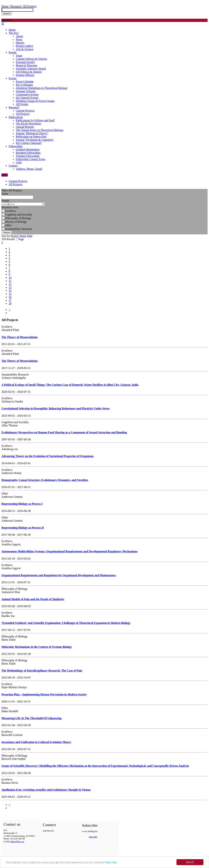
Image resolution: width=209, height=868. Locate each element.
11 (10, 281)
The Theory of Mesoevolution (19, 337)
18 (10, 304)
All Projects (30, 6)
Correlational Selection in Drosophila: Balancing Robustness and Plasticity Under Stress (56, 408)
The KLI (14, 33)
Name (5, 194)
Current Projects (25, 111)
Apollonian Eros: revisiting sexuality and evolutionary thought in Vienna (46, 790)
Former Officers (25, 75)
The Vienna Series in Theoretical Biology (40, 130)
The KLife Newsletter (28, 124)
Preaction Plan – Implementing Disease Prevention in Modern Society (44, 694)
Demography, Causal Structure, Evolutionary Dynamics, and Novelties (45, 480)
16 (10, 297)
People (13, 52)
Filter (5, 175)
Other (7, 225)
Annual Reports (25, 127)
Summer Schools (26, 91)
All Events (22, 104)
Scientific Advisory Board (31, 69)
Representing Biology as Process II (23, 528)
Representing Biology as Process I (22, 504)
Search (7, 14)
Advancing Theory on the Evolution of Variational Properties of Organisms (48, 456)
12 (10, 284)
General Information (28, 149)
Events (13, 78)
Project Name (19, 236)
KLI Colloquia (24, 85)
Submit (7, 233)
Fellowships (16, 146)
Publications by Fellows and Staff (35, 120)
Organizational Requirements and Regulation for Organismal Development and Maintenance (59, 575)
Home (5, 6)
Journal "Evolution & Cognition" (35, 140)
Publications (16, 117)
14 (10, 291)
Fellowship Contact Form (31, 159)
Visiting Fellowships (28, 156)
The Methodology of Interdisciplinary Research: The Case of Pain (42, 671)
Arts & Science (25, 49)
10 (10, 278)
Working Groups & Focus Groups (35, 101)
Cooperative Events (27, 94)
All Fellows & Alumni (29, 72)
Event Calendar (25, 82)
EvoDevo (9, 211)
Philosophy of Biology (17, 218)
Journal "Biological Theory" (32, 133)
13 (10, 287)
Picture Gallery (25, 46)
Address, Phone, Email (29, 169)
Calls (19, 162)
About (19, 36)
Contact (13, 166)
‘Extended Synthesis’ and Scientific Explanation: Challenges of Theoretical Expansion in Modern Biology (66, 623)
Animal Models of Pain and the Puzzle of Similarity (33, 599)
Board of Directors (27, 65)
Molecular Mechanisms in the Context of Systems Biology (37, 647)
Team (19, 56)
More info (111, 863)
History (20, 43)
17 (10, 300)
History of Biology (14, 222)
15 (10, 294)
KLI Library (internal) (29, 143)
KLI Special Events (27, 98)
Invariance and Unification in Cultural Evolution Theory (36, 742)
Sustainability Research (17, 229)
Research (16, 6)
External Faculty (25, 62)
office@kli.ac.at (17, 842)
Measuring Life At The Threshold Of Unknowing (31, 718)
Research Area (10, 207)
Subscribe (93, 837)
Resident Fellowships (28, 153)
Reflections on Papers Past (31, 137)
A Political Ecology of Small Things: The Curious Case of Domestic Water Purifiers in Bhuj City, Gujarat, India (70, 385)
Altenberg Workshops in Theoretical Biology (42, 88)
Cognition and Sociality (17, 215)
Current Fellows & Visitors (31, 59)
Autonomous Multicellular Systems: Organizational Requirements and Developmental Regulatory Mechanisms (70, 551)
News (19, 39)
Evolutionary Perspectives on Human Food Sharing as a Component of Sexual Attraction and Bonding (64, 432)
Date (30, 236)
